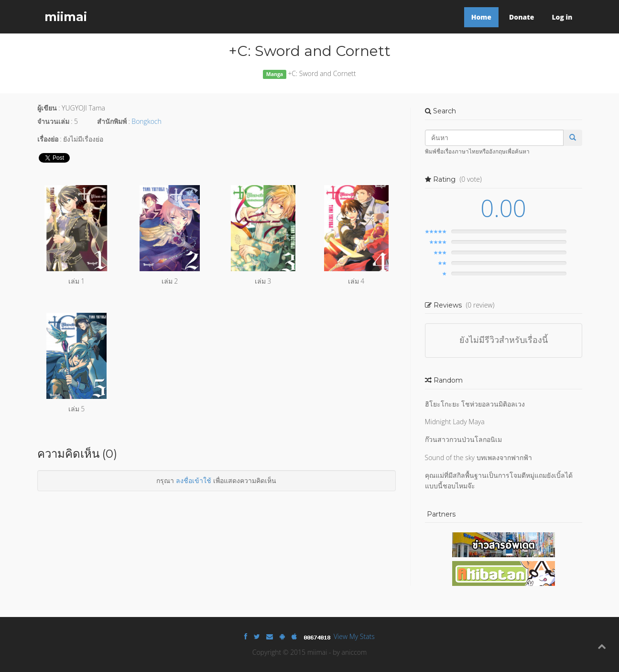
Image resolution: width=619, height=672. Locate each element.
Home (481, 17)
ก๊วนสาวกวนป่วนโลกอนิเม (463, 439)
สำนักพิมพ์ (112, 121)
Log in (562, 17)
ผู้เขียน (47, 108)
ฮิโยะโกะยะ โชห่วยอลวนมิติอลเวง (475, 404)
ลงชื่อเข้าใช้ (194, 480)
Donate (521, 17)
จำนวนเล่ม (53, 121)
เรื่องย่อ (48, 139)
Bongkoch (146, 121)
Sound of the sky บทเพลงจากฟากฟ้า (478, 457)
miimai (66, 17)
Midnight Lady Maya (455, 422)
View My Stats (354, 636)
